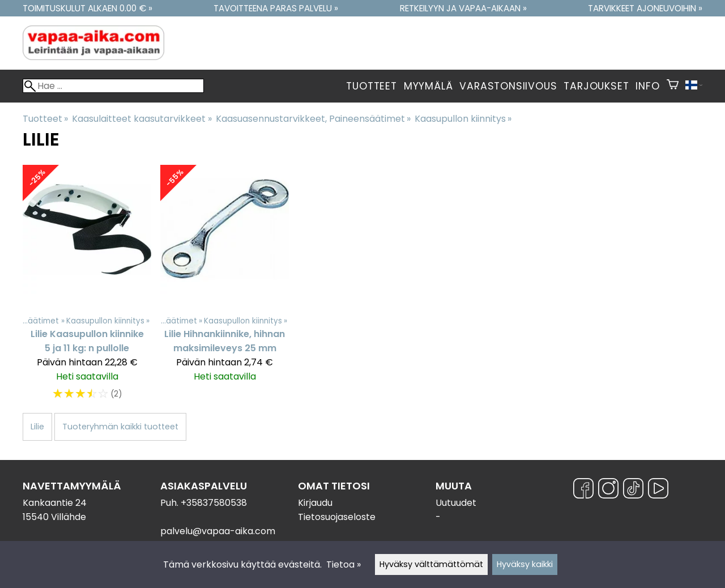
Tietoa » (344, 564)
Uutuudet (456, 503)
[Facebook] (583, 490)
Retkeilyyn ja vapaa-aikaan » (463, 8)
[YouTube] (658, 490)
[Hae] (113, 86)
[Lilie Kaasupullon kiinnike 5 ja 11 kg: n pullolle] (87, 288)
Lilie (37, 427)
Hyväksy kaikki (525, 564)
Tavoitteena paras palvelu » (276, 8)
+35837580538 (214, 503)
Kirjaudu (315, 503)
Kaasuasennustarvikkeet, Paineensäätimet (313, 119)
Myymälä (428, 86)
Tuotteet (371, 86)
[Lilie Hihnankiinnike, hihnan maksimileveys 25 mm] (225, 288)
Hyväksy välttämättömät (431, 564)
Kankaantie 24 (55, 503)
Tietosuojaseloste (337, 517)
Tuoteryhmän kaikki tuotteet (120, 427)
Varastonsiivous (508, 86)
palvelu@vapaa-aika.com (218, 531)
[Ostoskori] (673, 86)
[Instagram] (608, 490)
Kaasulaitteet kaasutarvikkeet (142, 119)
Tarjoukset (596, 86)
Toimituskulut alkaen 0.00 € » (88, 8)
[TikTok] (633, 490)
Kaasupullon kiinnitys (463, 119)
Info (647, 86)
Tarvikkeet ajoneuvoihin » (645, 8)
